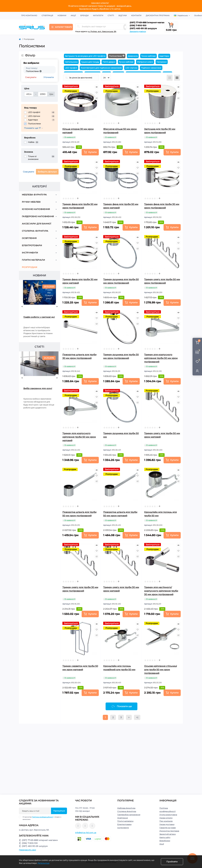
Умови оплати (166, 818)
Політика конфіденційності (43, 817)
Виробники (165, 841)
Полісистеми (115, 56)
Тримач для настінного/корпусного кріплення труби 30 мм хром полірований (161, 591)
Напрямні (162, 62)
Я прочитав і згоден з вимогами (42, 818)
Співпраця (47, 15)
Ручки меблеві (31, 202)
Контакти (136, 15)
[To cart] (90, 152)
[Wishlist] (97, 93)
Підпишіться (59, 811)
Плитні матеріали (33, 260)
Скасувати (31, 77)
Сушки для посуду (90, 62)
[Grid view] (177, 78)
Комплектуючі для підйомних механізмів (101, 68)
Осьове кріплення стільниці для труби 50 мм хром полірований (161, 670)
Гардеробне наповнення (38, 216)
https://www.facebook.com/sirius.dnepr (78, 826)
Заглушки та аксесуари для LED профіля (85, 56)
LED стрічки (131, 68)
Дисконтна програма (158, 15)
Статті (111, 15)
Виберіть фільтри (47, 172)
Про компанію (29, 15)
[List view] (170, 78)
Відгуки (123, 15)
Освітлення (29, 238)
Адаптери (164, 56)
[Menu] (61, 27)
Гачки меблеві (148, 56)
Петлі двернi (109, 62)
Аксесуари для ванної (36, 224)
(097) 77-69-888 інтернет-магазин (148, 22)
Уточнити (49, 77)
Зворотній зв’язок (168, 834)
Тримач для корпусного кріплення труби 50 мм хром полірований (161, 358)
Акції (73, 15)
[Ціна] (29, 94)
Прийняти (172, 862)
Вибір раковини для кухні (38, 388)
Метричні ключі (145, 62)
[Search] (78, 26)
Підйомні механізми (151, 68)
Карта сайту (165, 837)
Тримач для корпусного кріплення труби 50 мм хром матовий (79, 437)
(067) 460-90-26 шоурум (143, 28)
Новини (62, 15)
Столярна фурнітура (35, 231)
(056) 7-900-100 (138, 25)
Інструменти (30, 253)
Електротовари (32, 245)
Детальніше (43, 863)
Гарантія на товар (168, 828)
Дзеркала (133, 56)
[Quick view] (97, 87)
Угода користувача (168, 815)
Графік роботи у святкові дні (39, 317)
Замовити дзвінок (138, 31)
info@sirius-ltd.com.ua (86, 833)
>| (137, 717)
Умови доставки (167, 824)
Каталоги (98, 15)
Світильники (71, 62)
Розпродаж (30, 267)
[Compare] (97, 98)
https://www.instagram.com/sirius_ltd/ (85, 826)
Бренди (84, 15)
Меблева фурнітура (34, 195)
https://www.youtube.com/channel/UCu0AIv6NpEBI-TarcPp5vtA (92, 826)
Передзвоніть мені (27, 850)
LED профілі (71, 68)
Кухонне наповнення (36, 209)
